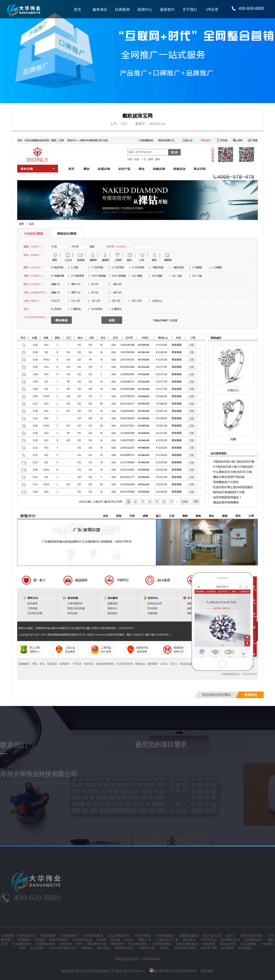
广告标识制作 (26, 936)
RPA (80, 944)
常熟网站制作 (46, 944)
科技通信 (245, 948)
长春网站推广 (70, 936)
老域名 (164, 948)
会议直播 (37, 948)
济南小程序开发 (251, 936)
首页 (77, 10)
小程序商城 (143, 936)
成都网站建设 (188, 936)
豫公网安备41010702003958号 (173, 971)
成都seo (87, 948)
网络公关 (145, 940)
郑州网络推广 (254, 940)
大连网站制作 (22, 944)
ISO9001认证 (82, 940)
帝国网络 (24, 940)
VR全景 (212, 10)
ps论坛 (129, 940)
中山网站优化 (138, 944)
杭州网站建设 (93, 936)
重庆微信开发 (97, 944)
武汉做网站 (248, 944)
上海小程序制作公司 (62, 948)
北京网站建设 (162, 944)
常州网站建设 (165, 936)
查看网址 (251, 695)
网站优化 (103, 948)
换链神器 (209, 944)
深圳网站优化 (230, 940)
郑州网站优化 (124, 948)
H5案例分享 (146, 948)
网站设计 (189, 940)
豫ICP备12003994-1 (130, 971)
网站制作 (117, 944)
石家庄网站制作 (185, 948)
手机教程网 (48, 936)
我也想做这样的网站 (216, 695)
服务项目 (100, 10)
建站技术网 (228, 944)
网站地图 (207, 971)
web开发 (66, 944)
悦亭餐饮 (227, 948)
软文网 (115, 940)
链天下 (231, 936)
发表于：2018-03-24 (150, 124)
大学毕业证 (208, 940)
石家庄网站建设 (187, 944)
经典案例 (122, 10)
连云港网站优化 (119, 936)
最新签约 (167, 10)
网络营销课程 (59, 940)
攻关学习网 (209, 948)
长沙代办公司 (212, 936)
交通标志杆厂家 (167, 940)
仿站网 (40, 940)
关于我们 (190, 10)
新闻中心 (145, 10)
